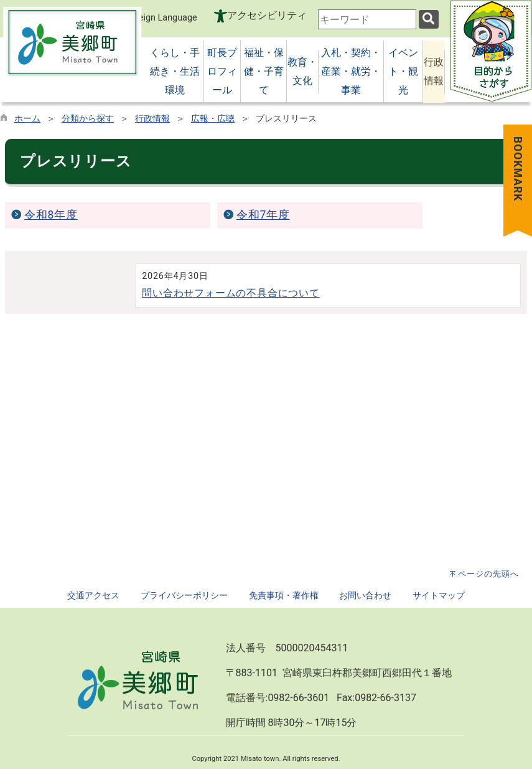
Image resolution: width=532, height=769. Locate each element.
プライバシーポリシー (184, 596)
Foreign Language (154, 17)
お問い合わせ (365, 596)
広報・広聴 (213, 119)
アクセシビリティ (267, 15)
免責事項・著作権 (284, 596)
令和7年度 (263, 215)
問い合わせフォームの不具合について (231, 293)
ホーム (27, 119)
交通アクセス (93, 596)
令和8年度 (51, 215)
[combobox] (367, 19)
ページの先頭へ (488, 574)
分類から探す (88, 119)
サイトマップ (439, 596)
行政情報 (152, 119)
